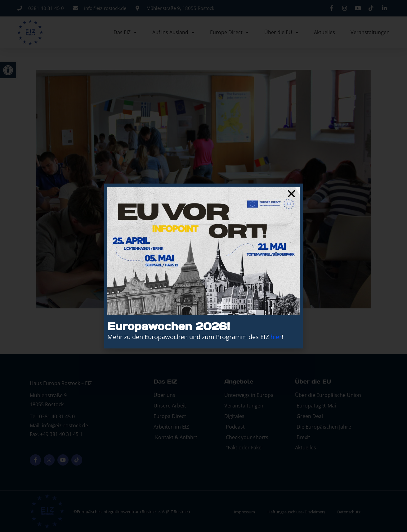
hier (276, 337)
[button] (291, 194)
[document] (204, 266)
